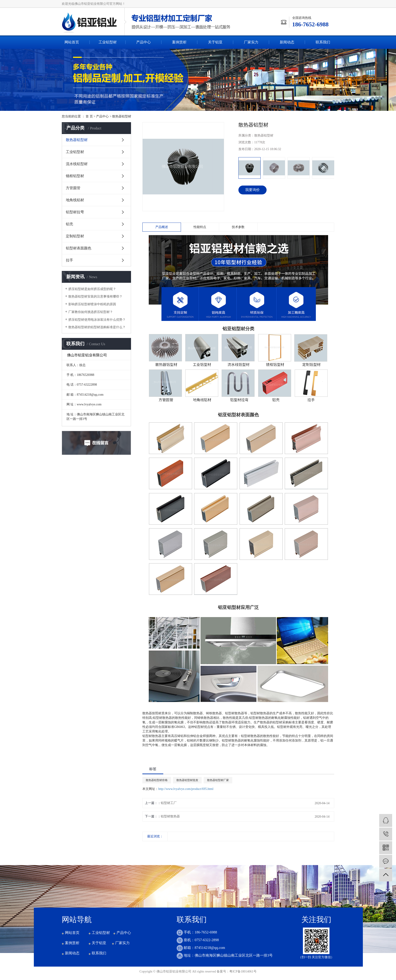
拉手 (69, 260)
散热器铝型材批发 (187, 780)
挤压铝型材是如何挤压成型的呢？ (92, 289)
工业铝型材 (108, 42)
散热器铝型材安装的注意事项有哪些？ (95, 296)
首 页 (89, 116)
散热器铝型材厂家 (218, 780)
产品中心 (144, 42)
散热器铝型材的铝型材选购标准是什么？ (97, 327)
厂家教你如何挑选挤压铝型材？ (91, 312)
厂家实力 (251, 42)
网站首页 (72, 42)
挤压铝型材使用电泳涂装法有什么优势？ (97, 320)
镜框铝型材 (75, 176)
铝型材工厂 (169, 803)
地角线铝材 (75, 200)
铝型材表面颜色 (79, 248)
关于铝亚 (215, 42)
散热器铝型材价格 (157, 780)
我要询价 (252, 190)
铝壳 (69, 224)
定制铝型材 (75, 236)
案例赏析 (179, 42)
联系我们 (323, 42)
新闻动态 (287, 42)
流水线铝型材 (77, 164)
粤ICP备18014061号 (243, 971)
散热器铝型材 (122, 116)
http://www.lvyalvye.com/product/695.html (186, 789)
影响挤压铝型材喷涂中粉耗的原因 (92, 304)
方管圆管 (73, 188)
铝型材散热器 (170, 816)
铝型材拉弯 (75, 212)
